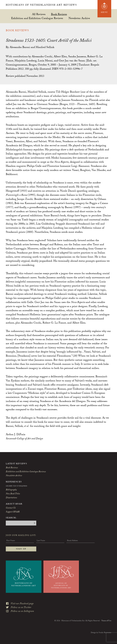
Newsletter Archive (79, 18)
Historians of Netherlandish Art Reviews (46, 5)
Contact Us (11, 508)
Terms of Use (106, 619)
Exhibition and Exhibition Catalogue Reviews (37, 18)
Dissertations (11, 498)
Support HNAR (13, 512)
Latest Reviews (16, 464)
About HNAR (14, 504)
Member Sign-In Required (16, 486)
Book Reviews (59, 14)
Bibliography (11, 490)
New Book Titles (13, 494)
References (14, 482)
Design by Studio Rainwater (101, 630)
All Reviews (39, 14)
